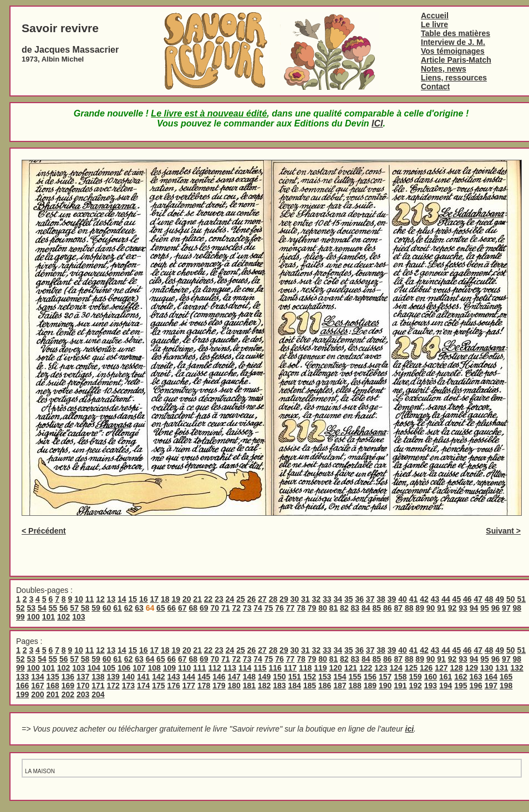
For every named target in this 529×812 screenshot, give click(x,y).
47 (479, 599)
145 (204, 677)
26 (252, 599)
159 (416, 677)
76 (279, 608)
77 (291, 608)
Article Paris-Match (456, 60)
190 (385, 686)
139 (113, 677)
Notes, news (444, 69)
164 (491, 677)
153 (325, 677)
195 (461, 686)
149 (264, 677)
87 (398, 608)
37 (370, 599)
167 (37, 686)
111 (199, 668)
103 (78, 617)
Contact (435, 87)
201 (53, 694)
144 (189, 677)
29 (284, 599)
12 (100, 599)
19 (176, 599)
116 (275, 668)
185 (310, 686)
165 (506, 677)
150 (279, 677)
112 (214, 668)
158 (400, 677)
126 (426, 668)
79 (312, 608)
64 (150, 659)
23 (219, 599)
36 (359, 599)
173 (128, 686)
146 (219, 677)
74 (258, 608)
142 (158, 677)
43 (435, 599)
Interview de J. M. (453, 42)
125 (411, 668)
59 (96, 608)
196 (476, 686)
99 (21, 617)
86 (388, 608)
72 (236, 608)
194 (446, 686)
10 (79, 599)
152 (310, 677)
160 (431, 677)
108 (154, 668)
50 (511, 599)
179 (219, 686)
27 (262, 599)
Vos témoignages (453, 51)
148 (249, 677)
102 (63, 617)
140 (128, 677)
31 (306, 599)
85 (377, 608)
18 (165, 599)
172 (113, 686)
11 (90, 599)
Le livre (434, 24)
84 (366, 608)
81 (334, 608)
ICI (377, 123)
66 (172, 608)
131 (502, 668)
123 (381, 668)
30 (295, 599)
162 (461, 677)
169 (68, 686)
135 (53, 677)
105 (109, 668)
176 (174, 686)
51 (521, 599)
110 (184, 668)
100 (33, 617)
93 (463, 608)
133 (22, 677)
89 (420, 608)
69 (204, 608)
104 (93, 668)
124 (396, 668)
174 (143, 686)
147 (234, 677)
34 (338, 599)
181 (249, 686)
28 (273, 599)
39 (392, 599)
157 (385, 677)
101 (49, 617)
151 (295, 677)
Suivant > (503, 531)
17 (154, 599)
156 (370, 677)
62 (129, 608)
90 (431, 608)
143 (174, 677)
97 (506, 608)
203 (83, 694)
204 (98, 694)
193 (431, 686)
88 (409, 608)
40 (403, 599)
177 (189, 686)
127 (441, 668)
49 (500, 599)
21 (197, 599)
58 (85, 608)
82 (344, 608)
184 (295, 686)
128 (456, 668)
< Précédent (44, 531)
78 (301, 608)
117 (290, 668)
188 (355, 686)
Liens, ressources (454, 78)
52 (21, 608)
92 (452, 608)
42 (424, 599)
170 (83, 686)
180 (234, 686)
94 (474, 608)
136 (68, 677)
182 (264, 686)
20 (187, 599)
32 (317, 599)
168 (53, 686)
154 (340, 677)
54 (42, 608)
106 (124, 668)
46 (467, 599)
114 (245, 668)
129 (472, 668)
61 (118, 608)
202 (68, 694)
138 (98, 677)
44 (446, 599)
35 (349, 599)
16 (144, 599)
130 (487, 668)
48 (489, 599)
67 (182, 608)
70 (215, 608)
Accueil (435, 16)
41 (414, 599)
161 (446, 677)
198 (506, 686)
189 (370, 686)
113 (230, 668)
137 (83, 677)
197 (491, 686)
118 (305, 668)
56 (64, 608)
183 (279, 686)
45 (457, 599)
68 (194, 608)
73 (247, 608)
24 (230, 599)
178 (204, 686)
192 (416, 686)
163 (476, 677)
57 (74, 608)
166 (22, 686)
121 (351, 668)
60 (107, 608)
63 (139, 608)
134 (37, 677)
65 (161, 608)
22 (208, 599)
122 (366, 668)
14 (122, 599)
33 (327, 599)
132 (517, 668)
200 (37, 694)
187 (340, 686)
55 (53, 608)
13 (111, 599)
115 (260, 668)
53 (31, 608)
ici (410, 729)
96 (496, 608)
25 (241, 599)
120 (335, 668)
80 (323, 608)
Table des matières (456, 33)
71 (226, 608)
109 (169, 668)
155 (355, 677)
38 (381, 599)
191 (400, 686)
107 (139, 668)
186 (325, 686)
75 (269, 608)
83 (355, 608)
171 (98, 686)
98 (517, 608)
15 (133, 599)
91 (441, 608)
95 (485, 608)
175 (158, 686)
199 (22, 694)
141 (143, 677)
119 (320, 668)
